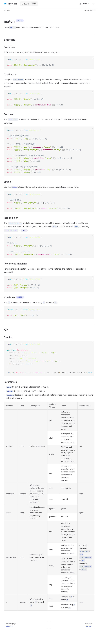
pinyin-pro (10, 4)
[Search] (29, 4)
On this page (90, 11)
